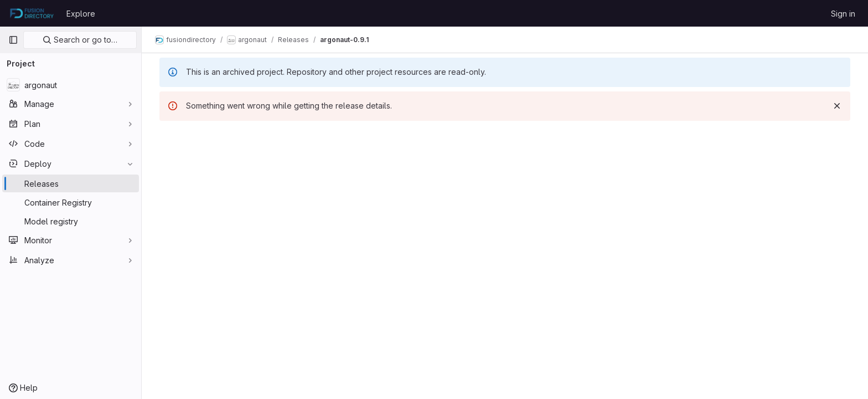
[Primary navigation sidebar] (13, 40)
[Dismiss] (837, 106)
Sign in (843, 14)
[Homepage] (32, 13)
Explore (81, 14)
